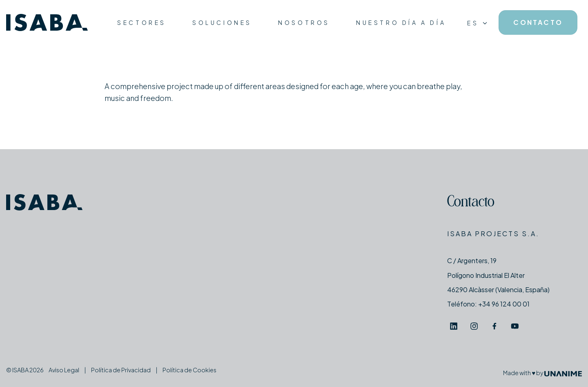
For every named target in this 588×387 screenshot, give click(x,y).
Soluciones (222, 22)
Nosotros (304, 22)
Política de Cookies (189, 370)
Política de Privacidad (121, 370)
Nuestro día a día (401, 22)
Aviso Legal (64, 370)
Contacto (471, 203)
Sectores (142, 22)
